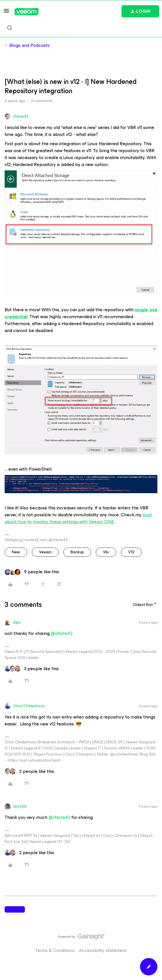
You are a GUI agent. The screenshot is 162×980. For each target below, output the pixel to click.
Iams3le (20, 806)
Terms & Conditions (55, 950)
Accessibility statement (103, 950)
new (16, 552)
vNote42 (21, 116)
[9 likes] (32, 572)
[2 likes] (29, 771)
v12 (131, 552)
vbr (106, 552)
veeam (45, 552)
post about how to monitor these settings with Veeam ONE (78, 518)
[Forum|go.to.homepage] (26, 12)
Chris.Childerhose (29, 706)
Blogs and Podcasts (29, 45)
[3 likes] (32, 669)
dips (17, 622)
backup (77, 552)
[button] (6, 13)
